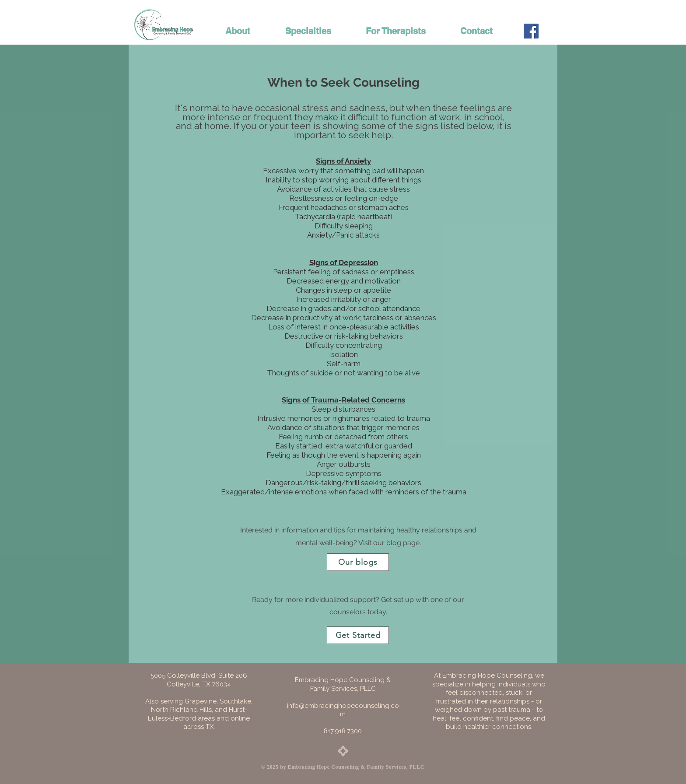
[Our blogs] (358, 562)
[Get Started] (358, 635)
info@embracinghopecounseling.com (343, 710)
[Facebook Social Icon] (531, 31)
